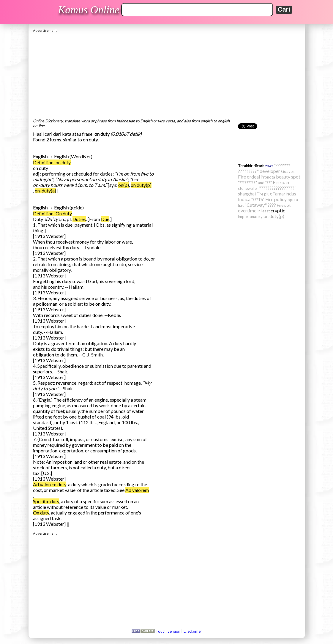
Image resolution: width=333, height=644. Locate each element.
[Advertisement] (167, 74)
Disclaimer (193, 631)
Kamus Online (89, 10)
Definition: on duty (52, 162)
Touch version (168, 631)
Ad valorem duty (50, 484)
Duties (79, 219)
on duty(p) (141, 185)
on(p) (124, 185)
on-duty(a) (45, 191)
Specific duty (46, 501)
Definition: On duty (52, 213)
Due (105, 219)
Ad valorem (137, 490)
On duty (41, 513)
